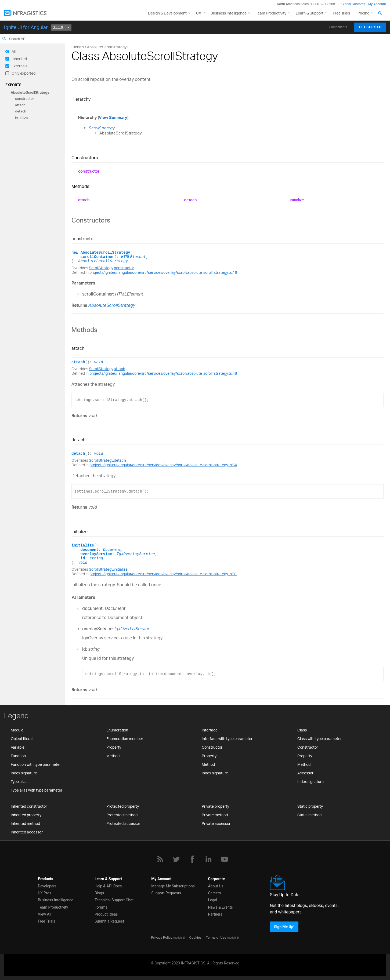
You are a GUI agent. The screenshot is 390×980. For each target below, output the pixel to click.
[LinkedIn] (208, 859)
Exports (13, 85)
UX (199, 13)
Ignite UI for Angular (26, 27)
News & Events (220, 907)
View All (45, 914)
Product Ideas (106, 914)
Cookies (196, 937)
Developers (47, 886)
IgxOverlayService (136, 554)
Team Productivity (271, 13)
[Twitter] (176, 859)
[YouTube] (225, 859)
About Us (216, 886)
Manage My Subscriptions (173, 886)
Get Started (370, 27)
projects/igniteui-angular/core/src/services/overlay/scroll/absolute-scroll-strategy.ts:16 (163, 272)
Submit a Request (109, 921)
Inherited (19, 59)
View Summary (113, 117)
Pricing (363, 13)
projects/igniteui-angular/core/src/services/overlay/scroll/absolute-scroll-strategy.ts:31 (163, 574)
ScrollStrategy (102, 128)
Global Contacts (353, 4)
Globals (78, 47)
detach (21, 111)
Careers (214, 893)
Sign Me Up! (284, 927)
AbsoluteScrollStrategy (30, 92)
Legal (212, 900)
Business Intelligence (229, 13)
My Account (377, 4)
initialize (21, 118)
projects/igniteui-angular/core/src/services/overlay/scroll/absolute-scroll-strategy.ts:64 (163, 465)
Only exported (24, 73)
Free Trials (341, 13)
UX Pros (45, 893)
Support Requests (166, 893)
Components (338, 27)
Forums (101, 907)
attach (20, 105)
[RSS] (160, 859)
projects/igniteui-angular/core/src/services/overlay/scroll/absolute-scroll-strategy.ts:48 (163, 373)
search (4, 39)
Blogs (99, 893)
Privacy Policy (162, 937)
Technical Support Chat (114, 900)
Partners (215, 914)
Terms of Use (216, 937)
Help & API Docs (108, 886)
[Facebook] (192, 859)
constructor (25, 99)
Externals (19, 66)
